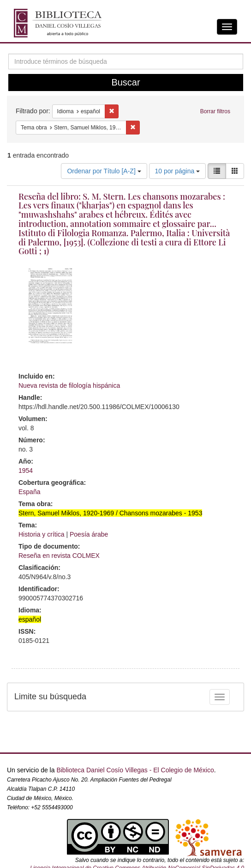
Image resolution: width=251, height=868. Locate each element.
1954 (26, 471)
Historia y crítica (42, 534)
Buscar (125, 82)
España (29, 492)
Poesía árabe (89, 534)
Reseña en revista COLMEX (59, 556)
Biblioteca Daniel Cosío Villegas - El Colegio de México (135, 770)
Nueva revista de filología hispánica (69, 385)
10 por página (178, 171)
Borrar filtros (215, 111)
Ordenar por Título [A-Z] (104, 171)
